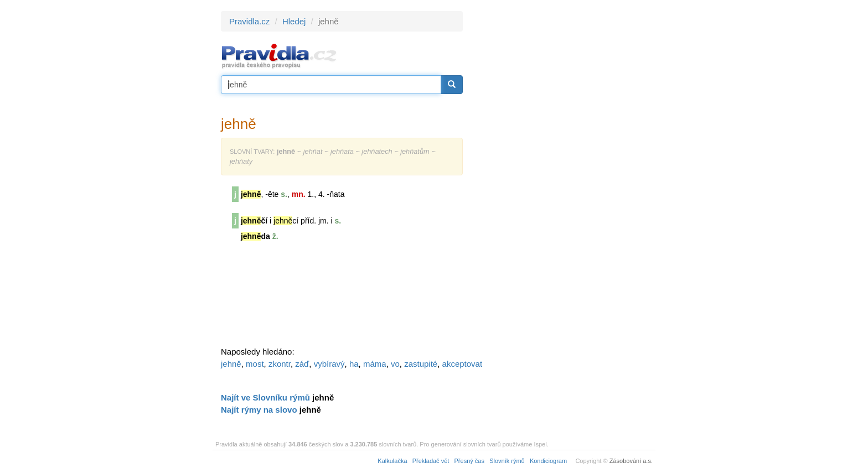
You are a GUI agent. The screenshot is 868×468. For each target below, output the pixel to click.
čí (254, 221)
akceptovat (463, 364)
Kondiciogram (548, 461)
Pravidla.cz (249, 21)
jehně (231, 364)
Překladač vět (431, 461)
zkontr (280, 364)
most (255, 364)
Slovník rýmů (507, 461)
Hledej (294, 21)
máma (375, 364)
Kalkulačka (392, 461)
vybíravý (329, 364)
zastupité (421, 364)
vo (395, 364)
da (255, 236)
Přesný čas (469, 461)
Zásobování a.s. (631, 461)
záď (302, 364)
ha (354, 364)
